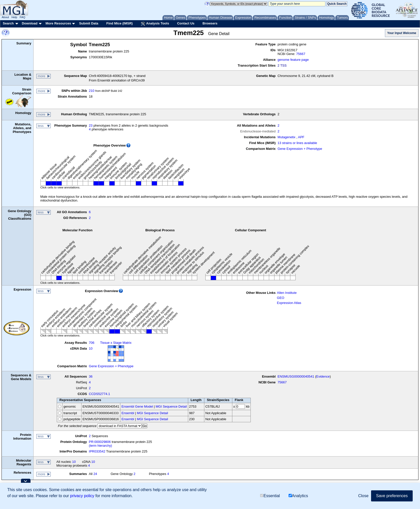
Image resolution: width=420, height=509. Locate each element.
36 (91, 376)
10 (91, 348)
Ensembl (128, 413)
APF (301, 137)
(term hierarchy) (100, 446)
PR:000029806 (100, 442)
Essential (270, 496)
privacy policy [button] (82, 496)
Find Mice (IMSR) (119, 23)
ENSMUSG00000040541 (296, 376)
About (5, 17)
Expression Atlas (289, 303)
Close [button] (363, 496)
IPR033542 (97, 451)
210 (92, 91)
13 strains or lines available (297, 143)
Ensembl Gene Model (137, 406)
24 (95, 474)
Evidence (323, 376)
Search (8, 23)
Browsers (210, 23)
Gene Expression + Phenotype (300, 149)
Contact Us (186, 23)
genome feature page (293, 60)
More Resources (58, 23)
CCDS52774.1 (99, 394)
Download (30, 23)
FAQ (22, 17)
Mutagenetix (286, 137)
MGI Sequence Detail (171, 406)
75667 (301, 54)
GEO (281, 298)
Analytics (298, 496)
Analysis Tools (155, 24)
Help (14, 17)
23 (91, 125)
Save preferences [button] (392, 496)
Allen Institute (287, 293)
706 (92, 343)
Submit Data (89, 23)
